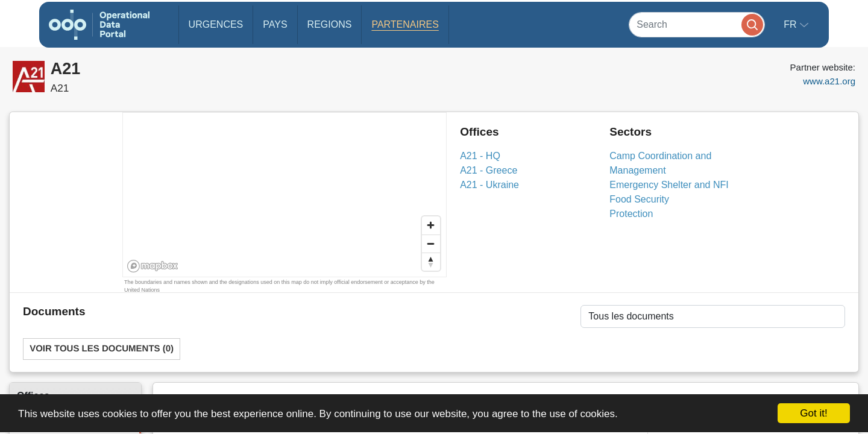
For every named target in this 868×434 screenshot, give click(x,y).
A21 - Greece (489, 170)
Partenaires (405, 24)
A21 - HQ (480, 156)
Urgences (216, 24)
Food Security (639, 199)
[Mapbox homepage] (153, 266)
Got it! (813, 413)
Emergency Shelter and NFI (669, 185)
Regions (330, 24)
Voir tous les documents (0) (102, 349)
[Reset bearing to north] (431, 262)
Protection (631, 214)
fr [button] (791, 24)
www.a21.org (829, 81)
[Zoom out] (431, 244)
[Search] (697, 24)
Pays (275, 24)
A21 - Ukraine (489, 185)
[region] (285, 195)
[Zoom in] (431, 225)
